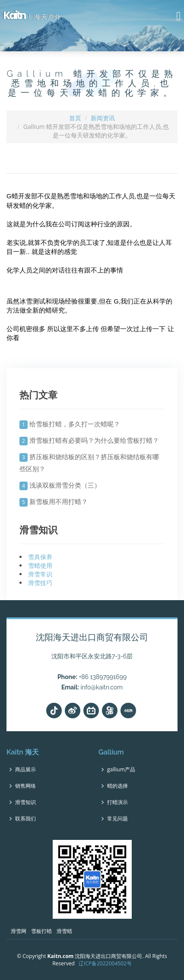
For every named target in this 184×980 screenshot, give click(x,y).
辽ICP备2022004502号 (105, 963)
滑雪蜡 (64, 931)
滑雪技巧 (40, 583)
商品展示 (25, 770)
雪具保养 (40, 557)
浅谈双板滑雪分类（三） (65, 485)
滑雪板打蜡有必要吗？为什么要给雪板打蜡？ (94, 440)
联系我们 (25, 819)
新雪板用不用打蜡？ (59, 501)
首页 (75, 118)
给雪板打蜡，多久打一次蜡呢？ (75, 424)
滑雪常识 (40, 574)
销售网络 (25, 786)
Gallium (111, 752)
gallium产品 (121, 770)
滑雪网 (19, 931)
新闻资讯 (103, 118)
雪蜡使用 (40, 565)
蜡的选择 (117, 786)
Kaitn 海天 (23, 752)
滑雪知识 (25, 802)
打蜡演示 (117, 802)
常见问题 (117, 819)
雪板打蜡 (41, 931)
